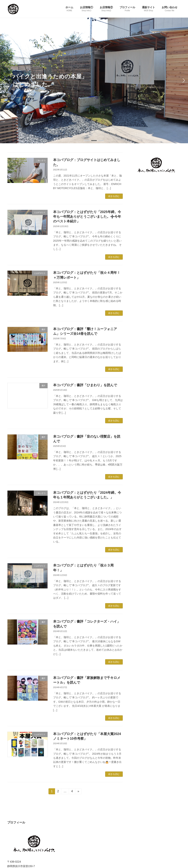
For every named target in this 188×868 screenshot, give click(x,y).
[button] (87, 141)
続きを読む (114, 196)
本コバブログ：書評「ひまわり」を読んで (85, 385)
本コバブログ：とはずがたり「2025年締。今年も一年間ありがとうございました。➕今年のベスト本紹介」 (87, 217)
